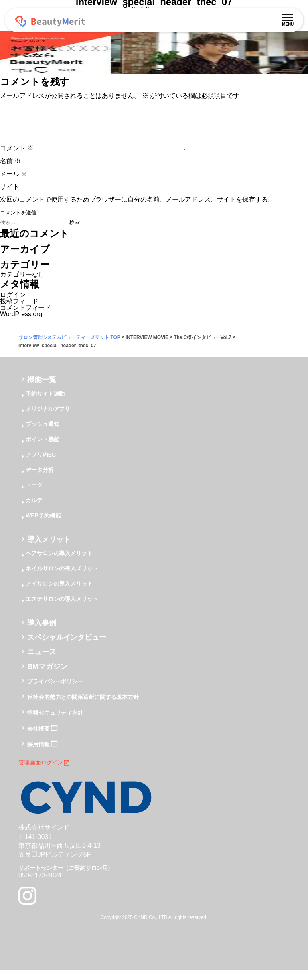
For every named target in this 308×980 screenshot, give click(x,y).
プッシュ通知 (42, 434)
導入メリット (49, 549)
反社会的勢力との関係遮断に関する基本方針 (83, 707)
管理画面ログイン (44, 772)
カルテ (34, 510)
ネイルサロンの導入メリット (62, 578)
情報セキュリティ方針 (55, 723)
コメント (17, 158)
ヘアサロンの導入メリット (59, 563)
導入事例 (42, 632)
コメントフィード (25, 317)
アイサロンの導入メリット (59, 593)
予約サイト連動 (45, 403)
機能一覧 (42, 390)
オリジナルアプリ (48, 418)
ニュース (42, 662)
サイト (10, 196)
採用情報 (38, 754)
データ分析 (40, 479)
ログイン (13, 304)
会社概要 (38, 738)
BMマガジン (47, 676)
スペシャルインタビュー (67, 647)
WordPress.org (21, 324)
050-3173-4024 (40, 885)
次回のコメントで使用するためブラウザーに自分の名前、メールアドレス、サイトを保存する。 (137, 209)
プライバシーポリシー (55, 691)
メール (14, 183)
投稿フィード (19, 311)
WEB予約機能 (43, 525)
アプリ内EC (41, 464)
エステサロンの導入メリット (62, 608)
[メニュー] (288, 16)
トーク (34, 495)
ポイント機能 (42, 449)
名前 (10, 171)
